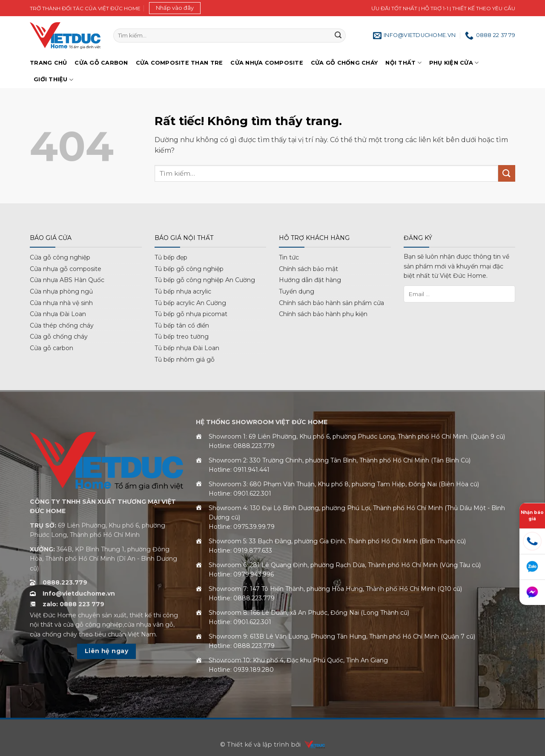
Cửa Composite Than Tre (179, 63)
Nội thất (403, 63)
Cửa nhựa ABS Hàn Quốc (67, 280)
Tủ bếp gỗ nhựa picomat (191, 314)
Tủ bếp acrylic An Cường (190, 303)
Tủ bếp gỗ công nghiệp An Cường (205, 280)
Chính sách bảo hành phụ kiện (323, 314)
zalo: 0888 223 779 (73, 604)
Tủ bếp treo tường (182, 337)
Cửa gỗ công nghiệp (60, 257)
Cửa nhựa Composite (267, 63)
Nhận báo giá (532, 516)
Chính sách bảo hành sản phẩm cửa (331, 303)
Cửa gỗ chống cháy (344, 63)
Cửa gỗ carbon (52, 348)
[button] (175, 8)
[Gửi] (338, 36)
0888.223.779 (65, 582)
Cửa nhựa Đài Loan (58, 314)
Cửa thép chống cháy (62, 325)
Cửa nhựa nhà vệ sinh (61, 303)
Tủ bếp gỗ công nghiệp (189, 269)
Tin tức (289, 257)
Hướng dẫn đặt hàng (310, 280)
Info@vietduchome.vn (79, 593)
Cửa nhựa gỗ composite (66, 269)
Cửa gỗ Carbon (101, 63)
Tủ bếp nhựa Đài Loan (187, 348)
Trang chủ (48, 63)
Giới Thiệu (53, 80)
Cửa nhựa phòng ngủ (61, 291)
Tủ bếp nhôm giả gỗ (185, 359)
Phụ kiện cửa (454, 63)
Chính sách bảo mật (308, 269)
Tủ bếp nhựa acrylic (183, 291)
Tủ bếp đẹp (171, 257)
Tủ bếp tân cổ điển (182, 325)
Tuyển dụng (297, 291)
